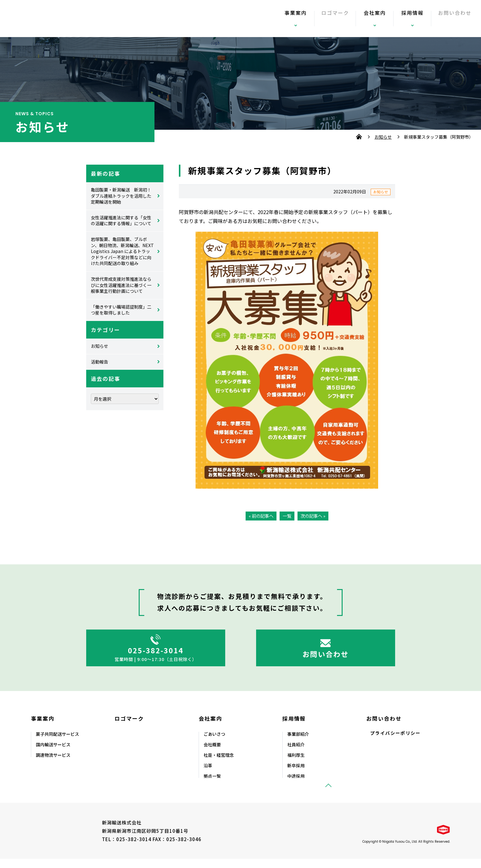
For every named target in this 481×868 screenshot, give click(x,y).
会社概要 (212, 754)
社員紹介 (296, 754)
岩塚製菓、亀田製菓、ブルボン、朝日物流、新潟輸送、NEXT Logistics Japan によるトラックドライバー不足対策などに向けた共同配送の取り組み (122, 251)
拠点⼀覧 (212, 785)
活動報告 (99, 362)
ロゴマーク (327, 19)
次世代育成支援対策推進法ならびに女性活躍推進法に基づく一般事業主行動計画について (121, 285)
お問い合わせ (449, 19)
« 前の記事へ (260, 516)
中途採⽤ (296, 785)
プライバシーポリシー (396, 742)
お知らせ (383, 137)
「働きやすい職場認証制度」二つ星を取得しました (121, 310)
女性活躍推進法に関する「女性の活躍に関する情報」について (121, 221)
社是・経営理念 (219, 764)
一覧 (287, 516)
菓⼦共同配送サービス (57, 743)
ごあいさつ (214, 743)
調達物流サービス (53, 764)
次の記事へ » (314, 516)
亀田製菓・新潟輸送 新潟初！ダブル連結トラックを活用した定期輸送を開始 (121, 196)
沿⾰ (208, 775)
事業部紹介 (298, 743)
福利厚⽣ (296, 764)
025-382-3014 (156, 653)
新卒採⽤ (296, 775)
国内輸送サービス (53, 754)
